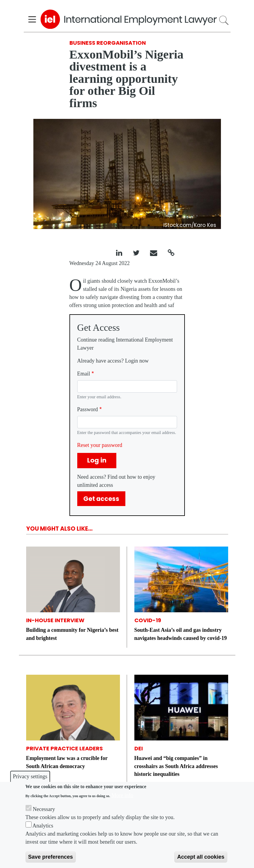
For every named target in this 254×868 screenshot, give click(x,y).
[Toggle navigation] (32, 19)
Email (84, 374)
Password (88, 409)
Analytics (43, 826)
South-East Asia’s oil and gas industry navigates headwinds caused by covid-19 (181, 634)
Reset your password (100, 445)
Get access (101, 499)
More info (122, 795)
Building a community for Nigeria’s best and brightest (72, 634)
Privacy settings (30, 776)
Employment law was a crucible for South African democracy (67, 762)
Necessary (44, 809)
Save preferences (51, 857)
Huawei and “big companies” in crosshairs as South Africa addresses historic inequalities (176, 766)
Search (223, 20)
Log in (97, 460)
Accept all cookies (201, 857)
